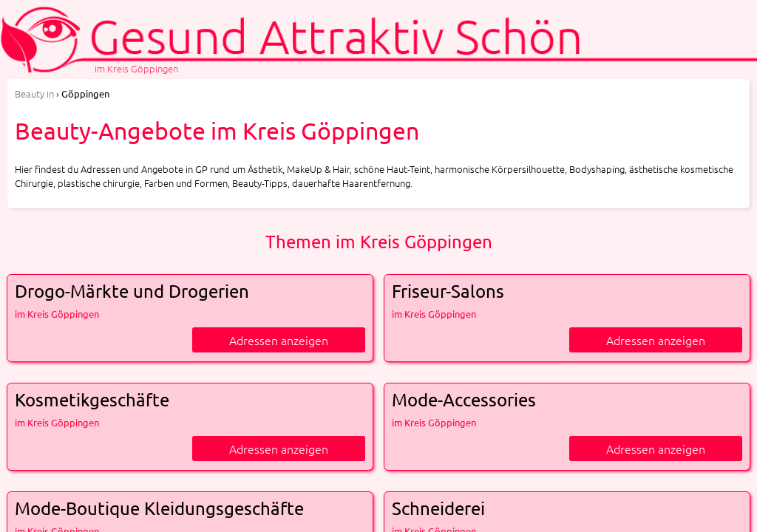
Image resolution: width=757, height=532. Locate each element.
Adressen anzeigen (279, 340)
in (34, 93)
